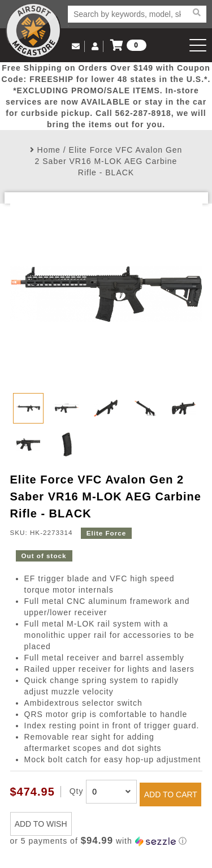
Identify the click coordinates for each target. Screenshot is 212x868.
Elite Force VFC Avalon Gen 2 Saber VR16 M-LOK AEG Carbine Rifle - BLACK (109, 161)
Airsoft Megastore (33, 31)
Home (49, 150)
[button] (106, 841)
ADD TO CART (171, 794)
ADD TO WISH (41, 824)
